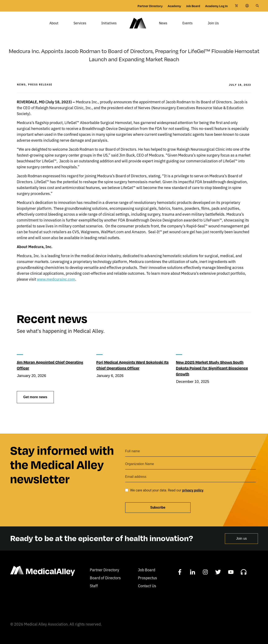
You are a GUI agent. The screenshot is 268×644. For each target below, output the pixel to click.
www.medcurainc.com (56, 285)
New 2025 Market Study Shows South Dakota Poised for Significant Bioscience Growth (212, 374)
